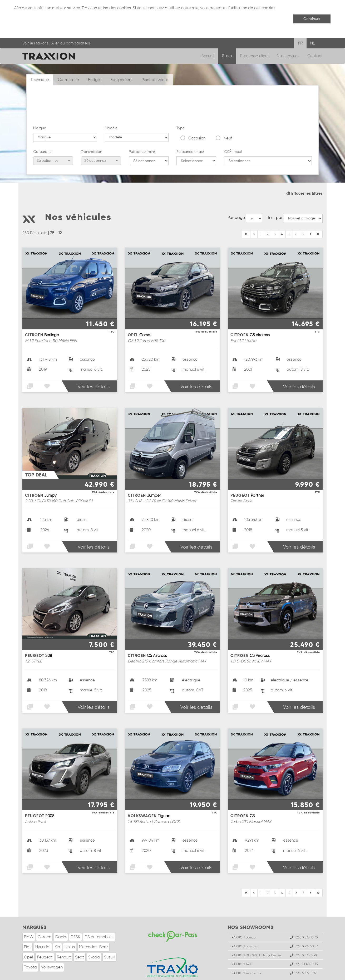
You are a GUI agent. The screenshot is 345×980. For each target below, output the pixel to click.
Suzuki (110, 938)
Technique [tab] (40, 80)
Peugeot (45, 938)
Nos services (288, 56)
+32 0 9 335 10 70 (304, 918)
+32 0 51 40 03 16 (304, 945)
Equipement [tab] (122, 80)
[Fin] (310, 215)
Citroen (44, 918)
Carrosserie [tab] (68, 80)
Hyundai (43, 928)
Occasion (197, 107)
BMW (29, 918)
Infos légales (44, 975)
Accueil (208, 56)
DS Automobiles (99, 918)
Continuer (312, 19)
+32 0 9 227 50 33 (304, 927)
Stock (227, 56)
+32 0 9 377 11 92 (303, 954)
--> (254, 199)
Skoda (94, 938)
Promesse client (255, 56)
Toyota (30, 948)
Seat (80, 938)
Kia (57, 928)
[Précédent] (254, 215)
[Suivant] (318, 215)
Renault (64, 938)
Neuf (228, 107)
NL (312, 43)
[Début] (246, 215)
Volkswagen (52, 948)
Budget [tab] (95, 80)
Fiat (28, 928)
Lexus (70, 928)
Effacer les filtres (304, 174)
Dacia (61, 918)
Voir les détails (94, 368)
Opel (28, 938)
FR (300, 43)
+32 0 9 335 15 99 (303, 936)
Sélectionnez (53, 129)
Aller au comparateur (71, 43)
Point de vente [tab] (155, 80)
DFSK (75, 918)
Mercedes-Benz (93, 928)
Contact (315, 56)
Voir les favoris (35, 43)
